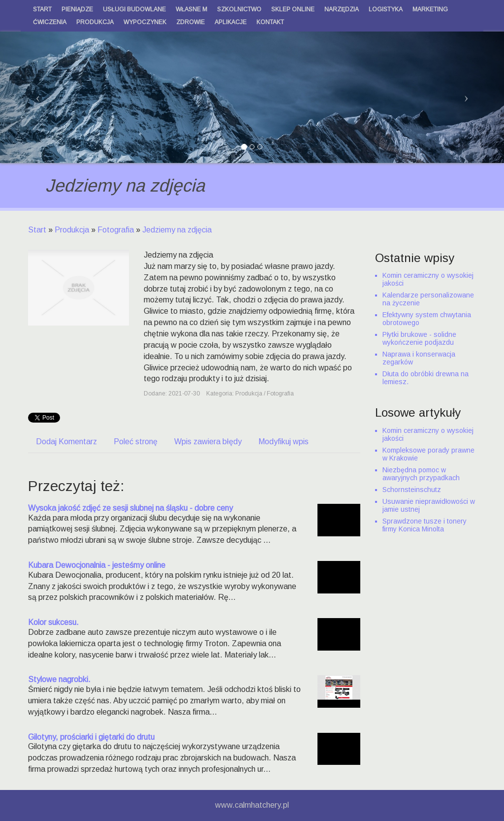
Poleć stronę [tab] (136, 442)
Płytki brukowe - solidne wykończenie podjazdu (419, 338)
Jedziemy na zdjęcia (177, 230)
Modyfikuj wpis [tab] (283, 442)
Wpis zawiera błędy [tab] (208, 442)
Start (37, 230)
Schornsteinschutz (412, 490)
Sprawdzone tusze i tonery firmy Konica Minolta (425, 525)
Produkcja (72, 230)
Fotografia (116, 230)
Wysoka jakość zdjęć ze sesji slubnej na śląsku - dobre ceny (130, 508)
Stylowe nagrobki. (59, 679)
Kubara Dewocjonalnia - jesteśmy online (97, 565)
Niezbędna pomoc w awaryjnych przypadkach (421, 474)
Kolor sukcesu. (53, 622)
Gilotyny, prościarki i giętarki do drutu (91, 737)
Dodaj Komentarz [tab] (66, 442)
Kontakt (270, 22)
